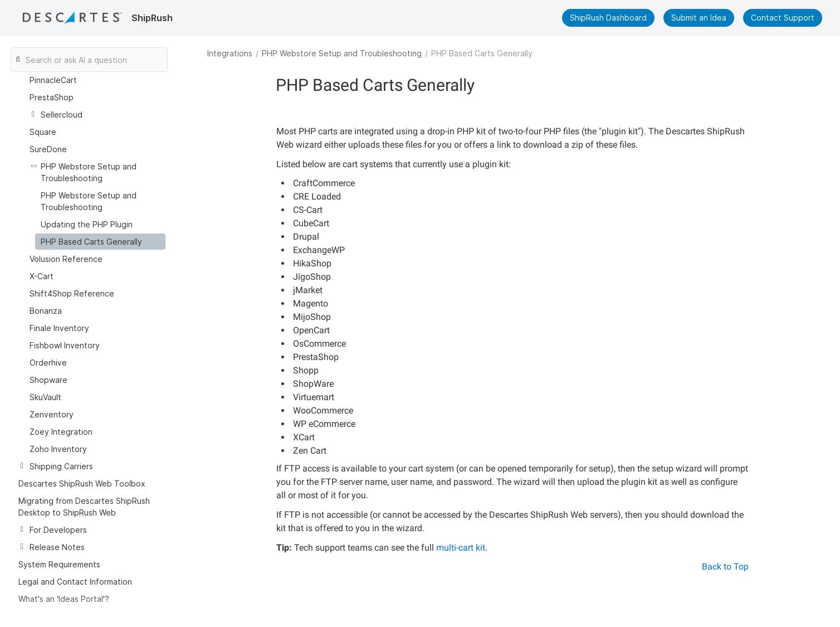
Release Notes (57, 534)
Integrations (230, 53)
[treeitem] (100, 228)
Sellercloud (62, 101)
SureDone (48, 136)
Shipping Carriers (61, 453)
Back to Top (725, 567)
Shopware (48, 366)
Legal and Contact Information (75, 568)
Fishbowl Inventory (65, 332)
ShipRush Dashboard (608, 18)
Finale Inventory (59, 315)
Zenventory (52, 401)
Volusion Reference (66, 246)
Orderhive (48, 349)
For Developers (58, 516)
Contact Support (783, 18)
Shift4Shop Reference (72, 280)
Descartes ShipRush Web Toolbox (82, 470)
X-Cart (41, 263)
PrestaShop (52, 84)
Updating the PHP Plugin (87, 211)
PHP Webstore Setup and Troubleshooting (342, 53)
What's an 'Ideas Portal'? (64, 585)
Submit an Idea (699, 18)
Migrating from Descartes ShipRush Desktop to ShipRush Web (84, 493)
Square (43, 118)
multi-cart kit (461, 548)
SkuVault (45, 384)
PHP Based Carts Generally (91, 228)
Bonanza (46, 297)
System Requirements (59, 551)
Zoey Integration (61, 418)
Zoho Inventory (58, 436)
